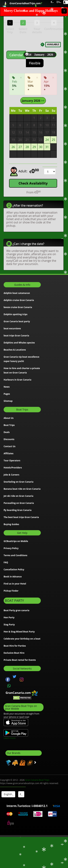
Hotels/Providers (13, 467)
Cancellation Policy (14, 569)
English (8, 794)
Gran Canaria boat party (17, 321)
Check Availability (33, 183)
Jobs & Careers (11, 475)
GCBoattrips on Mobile (16, 541)
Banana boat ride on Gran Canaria (22, 489)
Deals (7, 432)
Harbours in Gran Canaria (17, 380)
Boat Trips (9, 425)
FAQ (6, 562)
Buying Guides (11, 524)
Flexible (35, 63)
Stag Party (9, 624)
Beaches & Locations (15, 350)
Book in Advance (13, 576)
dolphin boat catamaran (17, 293)
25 (53, 139)
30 (41, 147)
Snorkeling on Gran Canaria (18, 482)
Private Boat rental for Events (20, 660)
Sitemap (8, 401)
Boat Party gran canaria (17, 610)
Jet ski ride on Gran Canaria (18, 496)
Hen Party (9, 617)
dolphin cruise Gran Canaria (19, 300)
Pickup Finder (11, 591)
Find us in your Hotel (15, 583)
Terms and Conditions (16, 555)
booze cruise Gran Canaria (18, 307)
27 (20, 147)
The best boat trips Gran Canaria (21, 517)
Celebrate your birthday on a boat (22, 639)
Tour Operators (12, 460)
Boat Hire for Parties (15, 646)
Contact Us (10, 446)
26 (13, 147)
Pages (7, 394)
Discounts (9, 439)
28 (27, 147)
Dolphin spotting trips (16, 314)
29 (34, 147)
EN (59, 2)
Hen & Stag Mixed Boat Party (19, 631)
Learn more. (10, 738)
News (7, 387)
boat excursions (12, 328)
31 (47, 147)
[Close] (64, 11)
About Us (9, 418)
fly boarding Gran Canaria (18, 510)
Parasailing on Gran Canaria (19, 503)
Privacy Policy (11, 548)
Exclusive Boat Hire (14, 653)
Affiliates (9, 453)
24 (47, 139)
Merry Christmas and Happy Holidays (31, 11)
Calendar (16, 55)
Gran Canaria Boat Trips (37, 780)
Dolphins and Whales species (19, 343)
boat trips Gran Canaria (16, 336)
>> (42, 100)
